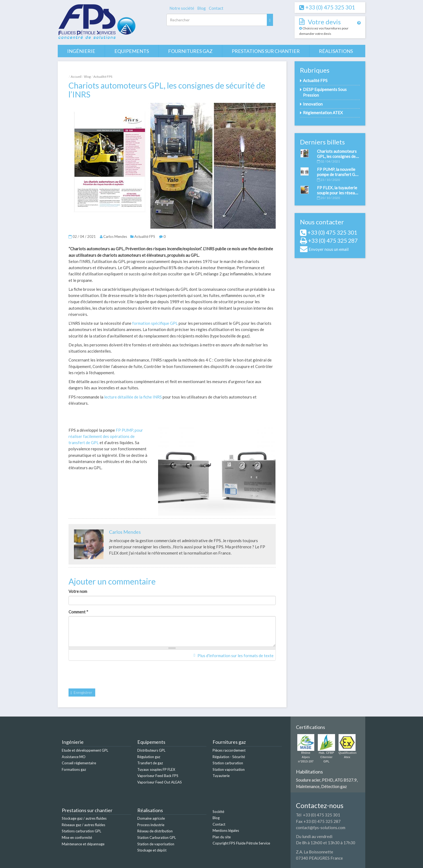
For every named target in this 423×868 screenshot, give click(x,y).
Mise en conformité (77, 837)
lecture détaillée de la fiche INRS (133, 397)
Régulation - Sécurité (229, 757)
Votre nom (78, 591)
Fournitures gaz (190, 51)
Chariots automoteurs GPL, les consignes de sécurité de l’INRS (337, 156)
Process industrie (151, 825)
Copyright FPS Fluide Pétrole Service (241, 843)
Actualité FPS (103, 77)
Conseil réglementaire (79, 763)
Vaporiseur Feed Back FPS (158, 776)
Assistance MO (74, 757)
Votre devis (324, 22)
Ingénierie (81, 51)
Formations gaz (74, 769)
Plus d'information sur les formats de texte (233, 656)
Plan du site (222, 837)
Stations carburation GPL (81, 831)
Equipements (132, 51)
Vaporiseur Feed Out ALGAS (160, 782)
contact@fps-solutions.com (321, 828)
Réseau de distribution (155, 831)
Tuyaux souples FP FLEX (156, 769)
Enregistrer (82, 693)
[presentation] (110, 675)
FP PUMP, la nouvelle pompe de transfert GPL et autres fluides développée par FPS (338, 177)
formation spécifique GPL (155, 323)
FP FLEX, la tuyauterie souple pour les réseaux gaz (338, 193)
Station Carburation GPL (157, 837)
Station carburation (228, 763)
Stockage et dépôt (152, 850)
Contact (216, 8)
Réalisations (336, 51)
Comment (78, 612)
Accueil (76, 77)
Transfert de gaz (150, 763)
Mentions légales (226, 830)
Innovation (313, 104)
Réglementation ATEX (323, 113)
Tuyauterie (221, 776)
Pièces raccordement (229, 750)
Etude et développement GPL (85, 750)
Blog (202, 8)
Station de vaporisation (156, 844)
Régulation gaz (149, 757)
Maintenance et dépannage (83, 844)
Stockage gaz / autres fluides (84, 818)
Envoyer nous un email (329, 249)
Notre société (182, 8)
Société (218, 812)
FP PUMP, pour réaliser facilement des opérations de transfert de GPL (106, 436)
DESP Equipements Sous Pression (325, 92)
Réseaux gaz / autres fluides (83, 825)
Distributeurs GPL (151, 750)
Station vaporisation (229, 769)
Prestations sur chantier (266, 51)
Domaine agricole (151, 818)
